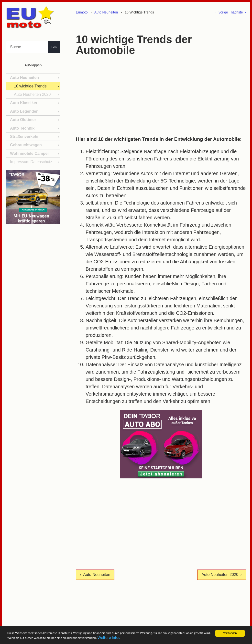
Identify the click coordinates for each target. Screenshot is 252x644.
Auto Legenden (24, 111)
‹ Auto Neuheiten (95, 575)
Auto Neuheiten (106, 12)
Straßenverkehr (24, 137)
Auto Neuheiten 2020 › (222, 575)
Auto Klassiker (24, 103)
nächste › (238, 12)
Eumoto (82, 12)
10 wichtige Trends (30, 86)
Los (54, 47)
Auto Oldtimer (23, 120)
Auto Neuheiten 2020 (32, 94)
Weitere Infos (199, 638)
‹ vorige (222, 12)
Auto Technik (22, 128)
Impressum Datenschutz (31, 162)
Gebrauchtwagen (26, 145)
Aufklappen (33, 65)
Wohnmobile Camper (30, 153)
